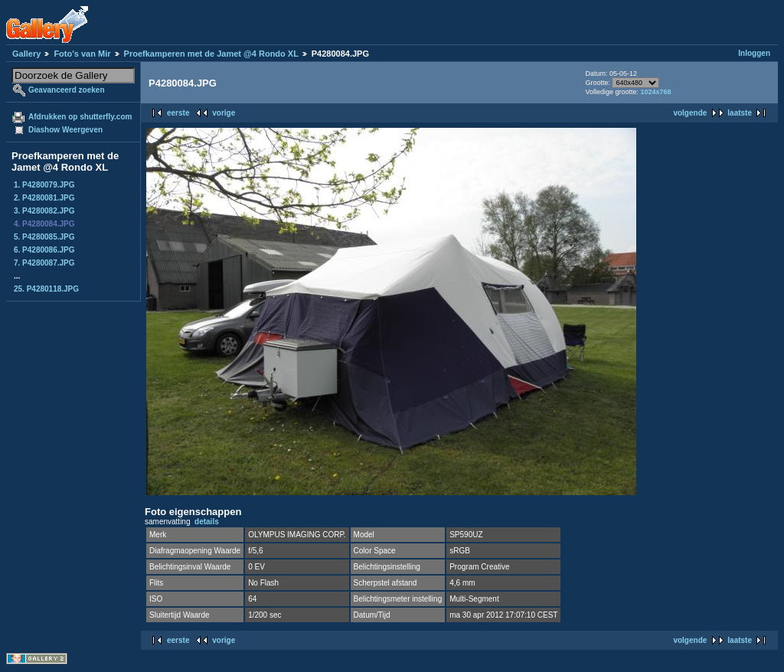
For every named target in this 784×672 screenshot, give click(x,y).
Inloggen (754, 53)
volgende (690, 113)
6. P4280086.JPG (44, 250)
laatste (740, 113)
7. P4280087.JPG (44, 263)
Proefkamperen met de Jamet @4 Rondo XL (211, 54)
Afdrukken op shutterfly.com (80, 117)
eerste (178, 113)
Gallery (26, 54)
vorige (224, 113)
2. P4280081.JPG (44, 198)
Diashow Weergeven (65, 130)
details (207, 522)
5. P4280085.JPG (44, 237)
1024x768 (655, 92)
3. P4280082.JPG (44, 211)
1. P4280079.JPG (44, 185)
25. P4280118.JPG (46, 289)
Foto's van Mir (82, 54)
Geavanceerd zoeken (67, 90)
